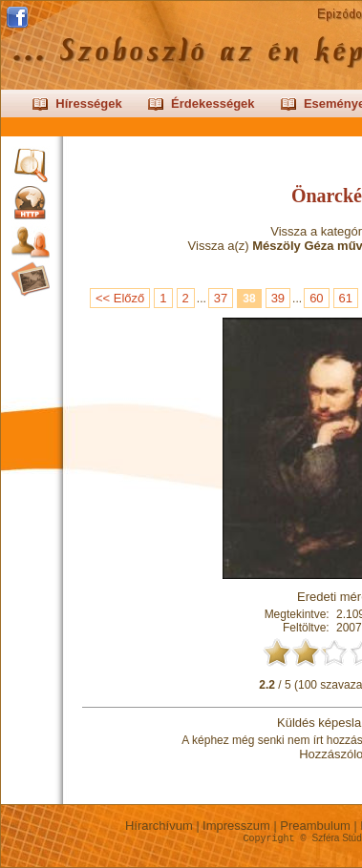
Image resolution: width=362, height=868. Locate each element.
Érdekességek (213, 103)
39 (278, 298)
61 (346, 298)
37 (221, 298)
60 (316, 298)
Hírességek (88, 103)
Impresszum (237, 826)
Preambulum (316, 826)
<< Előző (120, 298)
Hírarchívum (159, 826)
